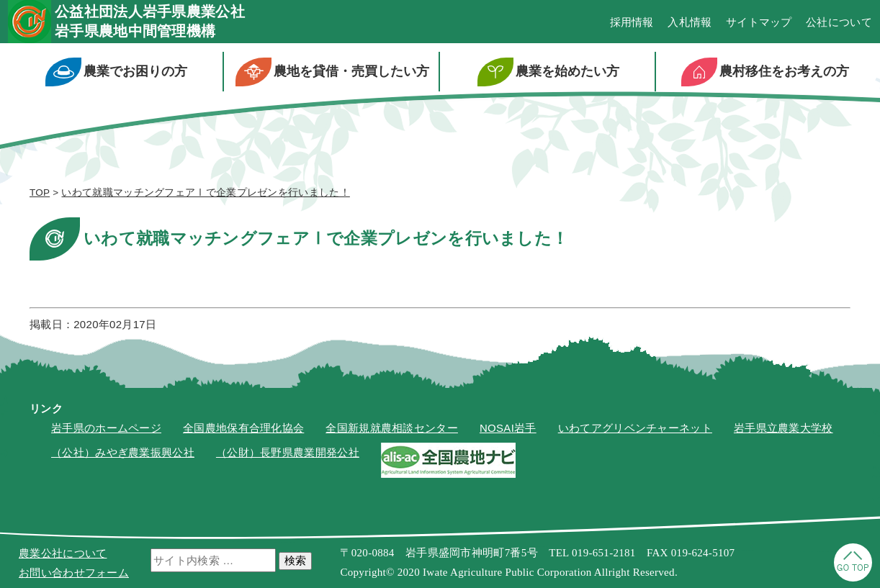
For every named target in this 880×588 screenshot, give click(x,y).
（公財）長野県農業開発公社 (288, 452)
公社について (839, 22)
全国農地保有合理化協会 (243, 428)
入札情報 (690, 22)
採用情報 (632, 22)
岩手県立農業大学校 (784, 428)
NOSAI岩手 (508, 428)
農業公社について (63, 553)
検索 (295, 560)
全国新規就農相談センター (392, 428)
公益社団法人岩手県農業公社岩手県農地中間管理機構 (150, 21)
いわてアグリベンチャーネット (635, 428)
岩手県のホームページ (106, 428)
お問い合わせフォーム (74, 573)
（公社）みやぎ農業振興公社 (123, 452)
